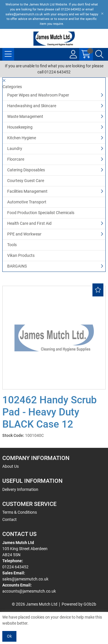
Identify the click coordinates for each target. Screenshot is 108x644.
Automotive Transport (27, 202)
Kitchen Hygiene (22, 138)
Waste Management (25, 116)
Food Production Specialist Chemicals (41, 213)
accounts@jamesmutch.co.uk (29, 591)
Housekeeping (20, 127)
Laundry (15, 149)
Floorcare (16, 159)
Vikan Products (21, 255)
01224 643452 (15, 567)
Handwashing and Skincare (32, 106)
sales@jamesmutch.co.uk (25, 579)
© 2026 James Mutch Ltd (35, 604)
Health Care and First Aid (29, 223)
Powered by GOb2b (79, 604)
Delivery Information (20, 489)
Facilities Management (27, 191)
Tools (12, 245)
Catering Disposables (26, 170)
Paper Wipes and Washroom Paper (38, 95)
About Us (11, 466)
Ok (9, 636)
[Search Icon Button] (99, 54)
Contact (10, 519)
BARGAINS (17, 266)
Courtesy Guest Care (26, 181)
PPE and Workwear (24, 234)
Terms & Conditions (20, 512)
